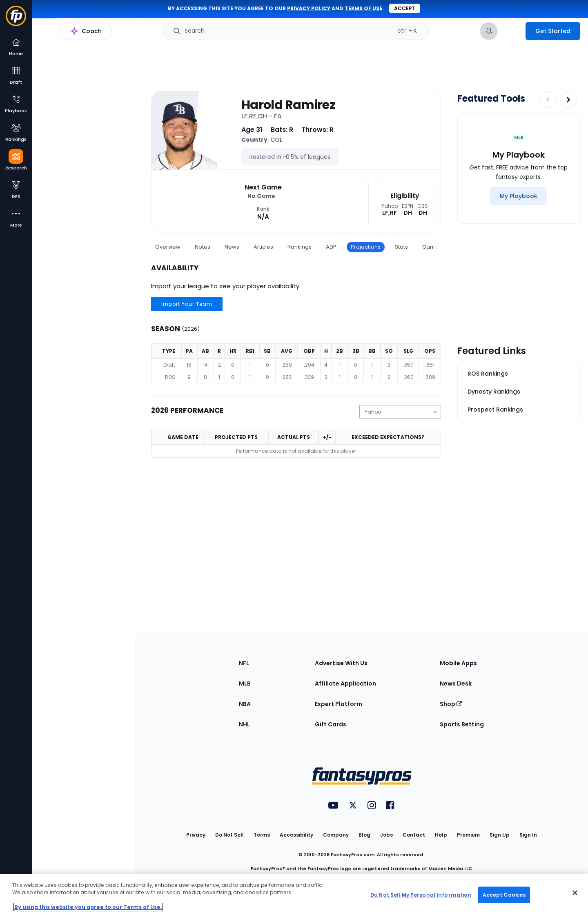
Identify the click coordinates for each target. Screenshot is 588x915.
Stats (401, 247)
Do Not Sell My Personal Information (421, 894)
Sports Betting (462, 724)
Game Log (436, 247)
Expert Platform (339, 704)
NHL (244, 724)
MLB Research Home (73, 35)
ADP (331, 247)
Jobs (386, 835)
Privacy (196, 835)
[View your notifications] (489, 31)
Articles (263, 247)
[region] (294, 894)
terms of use (363, 8)
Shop (451, 704)
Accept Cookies (504, 894)
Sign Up (500, 835)
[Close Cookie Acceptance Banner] (575, 893)
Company (336, 835)
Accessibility (296, 835)
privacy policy (309, 8)
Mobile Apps (458, 663)
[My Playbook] (519, 196)
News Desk (456, 683)
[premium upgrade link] (512, 31)
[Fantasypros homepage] (16, 20)
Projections (366, 247)
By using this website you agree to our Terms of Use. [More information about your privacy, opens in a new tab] (88, 907)
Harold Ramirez (288, 105)
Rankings (300, 247)
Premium (468, 835)
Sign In (528, 835)
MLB (245, 683)
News (232, 247)
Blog (364, 835)
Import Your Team (187, 304)
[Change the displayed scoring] (400, 412)
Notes (203, 247)
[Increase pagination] (568, 100)
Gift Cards (331, 724)
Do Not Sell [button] (229, 835)
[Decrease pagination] (548, 100)
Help (441, 835)
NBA (245, 704)
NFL (244, 663)
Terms (262, 835)
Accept (405, 8)
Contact (414, 835)
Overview (168, 247)
